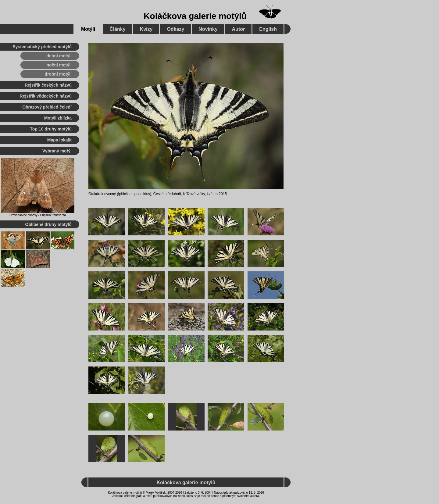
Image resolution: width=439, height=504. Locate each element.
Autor (239, 29)
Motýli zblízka (58, 118)
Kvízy (146, 29)
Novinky (208, 29)
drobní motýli (58, 74)
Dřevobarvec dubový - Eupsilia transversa (38, 215)
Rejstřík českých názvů (48, 85)
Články (117, 29)
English (268, 29)
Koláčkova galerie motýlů (195, 16)
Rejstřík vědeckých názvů (46, 96)
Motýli (88, 29)
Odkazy (175, 29)
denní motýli (59, 56)
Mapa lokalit (59, 140)
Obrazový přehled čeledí (47, 107)
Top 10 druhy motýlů (51, 129)
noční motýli (59, 65)
